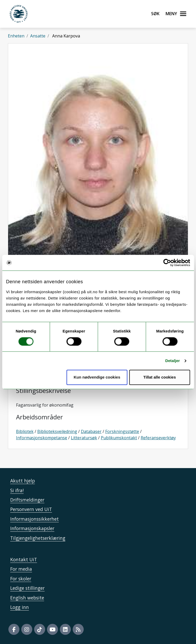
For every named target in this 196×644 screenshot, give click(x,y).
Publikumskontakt (119, 438)
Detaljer (173, 361)
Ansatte (38, 36)
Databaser (91, 431)
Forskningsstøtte (122, 431)
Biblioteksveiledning (57, 431)
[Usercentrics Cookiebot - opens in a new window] (167, 263)
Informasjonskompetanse (42, 438)
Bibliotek (25, 431)
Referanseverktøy (158, 438)
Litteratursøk (84, 438)
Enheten (16, 36)
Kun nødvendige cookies (97, 377)
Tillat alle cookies (160, 377)
